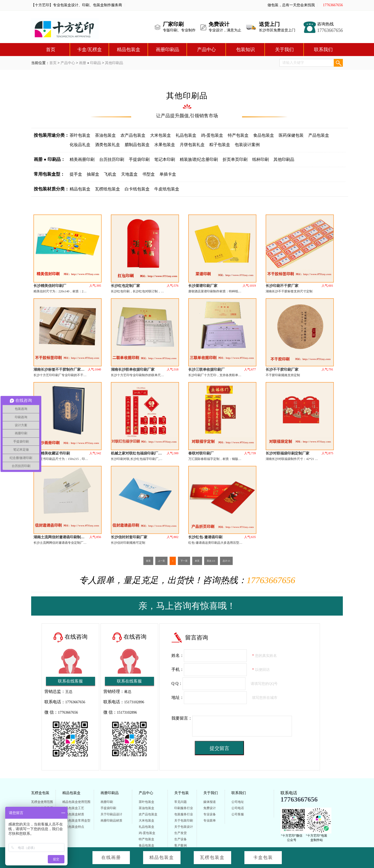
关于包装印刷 (184, 821)
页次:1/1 (211, 561)
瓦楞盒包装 (40, 793)
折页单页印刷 (235, 159)
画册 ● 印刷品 (90, 63)
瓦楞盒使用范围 (42, 802)
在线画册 (111, 857)
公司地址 (238, 802)
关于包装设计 (184, 827)
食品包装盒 (264, 135)
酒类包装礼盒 (108, 145)
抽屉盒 (93, 174)
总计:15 (226, 561)
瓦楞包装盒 (212, 857)
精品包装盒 (129, 50)
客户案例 (181, 845)
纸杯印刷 (261, 159)
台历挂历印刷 (112, 159)
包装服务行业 (184, 814)
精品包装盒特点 (73, 827)
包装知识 (245, 50)
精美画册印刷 (82, 159)
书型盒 (149, 174)
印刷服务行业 (184, 808)
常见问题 (181, 802)
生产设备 (181, 839)
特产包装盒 (238, 135)
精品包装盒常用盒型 (76, 821)
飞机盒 (110, 174)
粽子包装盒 (220, 145)
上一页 (161, 561)
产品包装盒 (319, 135)
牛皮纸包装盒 (167, 189)
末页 (197, 561)
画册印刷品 (168, 50)
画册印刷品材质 (111, 821)
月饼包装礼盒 (192, 145)
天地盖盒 (129, 174)
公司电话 (238, 808)
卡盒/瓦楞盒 (89, 50)
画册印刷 (107, 802)
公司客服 (238, 814)
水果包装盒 (165, 145)
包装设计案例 (247, 145)
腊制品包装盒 (137, 145)
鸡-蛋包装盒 (212, 135)
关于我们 (284, 50)
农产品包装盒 (133, 135)
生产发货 (181, 833)
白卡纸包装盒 (137, 189)
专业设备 (210, 814)
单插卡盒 (168, 174)
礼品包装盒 (186, 135)
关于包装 (182, 793)
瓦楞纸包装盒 (108, 189)
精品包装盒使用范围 (76, 802)
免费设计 (210, 808)
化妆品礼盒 (80, 145)
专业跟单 (210, 821)
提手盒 (76, 174)
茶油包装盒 (105, 135)
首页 (51, 50)
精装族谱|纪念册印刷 (199, 159)
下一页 (184, 561)
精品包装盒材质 (73, 814)
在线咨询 (76, 637)
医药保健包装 (291, 135)
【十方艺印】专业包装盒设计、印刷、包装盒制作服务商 (77, 5)
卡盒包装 (263, 857)
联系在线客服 (70, 681)
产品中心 (206, 50)
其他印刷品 (114, 63)
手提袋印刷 (139, 159)
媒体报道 (210, 802)
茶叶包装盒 (80, 135)
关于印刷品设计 (111, 814)
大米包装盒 (161, 135)
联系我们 (323, 50)
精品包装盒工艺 (73, 808)
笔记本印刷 (165, 159)
